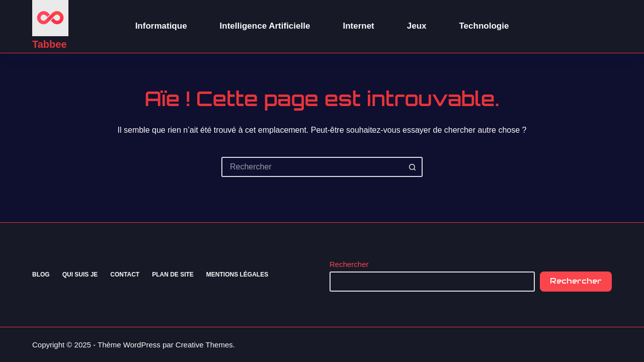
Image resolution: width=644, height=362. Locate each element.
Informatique (161, 26)
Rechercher (349, 264)
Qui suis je (80, 275)
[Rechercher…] (312, 167)
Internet (358, 26)
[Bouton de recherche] (413, 167)
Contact (125, 275)
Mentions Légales (237, 275)
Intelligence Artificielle (265, 26)
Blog (41, 275)
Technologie (484, 26)
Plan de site (173, 275)
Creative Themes (204, 345)
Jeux (417, 26)
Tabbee (50, 44)
